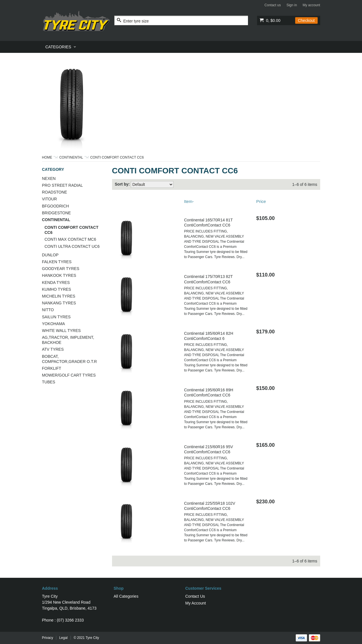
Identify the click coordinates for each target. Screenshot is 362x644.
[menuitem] (61, 47)
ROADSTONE (55, 192)
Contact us (273, 5)
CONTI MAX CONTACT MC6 (71, 239)
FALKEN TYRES (57, 262)
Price (261, 201)
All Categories (126, 596)
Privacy (48, 638)
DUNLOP (50, 255)
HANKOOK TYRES (59, 275)
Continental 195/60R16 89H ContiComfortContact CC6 (209, 392)
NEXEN (49, 178)
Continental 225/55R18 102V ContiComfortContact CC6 (210, 506)
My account (311, 5)
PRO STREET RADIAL (63, 185)
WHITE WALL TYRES (61, 331)
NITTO (48, 310)
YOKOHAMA (54, 324)
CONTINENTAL (71, 157)
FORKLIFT (52, 368)
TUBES (49, 382)
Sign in (292, 5)
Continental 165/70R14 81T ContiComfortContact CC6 (208, 223)
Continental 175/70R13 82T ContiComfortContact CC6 (208, 279)
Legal (63, 638)
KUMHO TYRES (57, 289)
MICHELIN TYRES (59, 296)
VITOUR (50, 199)
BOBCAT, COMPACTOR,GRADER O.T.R (70, 359)
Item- (189, 201)
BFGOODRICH (56, 206)
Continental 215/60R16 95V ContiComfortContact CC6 (208, 449)
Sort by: (122, 184)
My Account (196, 603)
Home (47, 157)
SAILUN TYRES (56, 317)
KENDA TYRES (56, 282)
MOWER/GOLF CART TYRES (69, 375)
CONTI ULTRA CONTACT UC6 (72, 246)
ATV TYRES (53, 349)
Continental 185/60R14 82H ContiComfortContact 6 (209, 336)
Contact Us (195, 596)
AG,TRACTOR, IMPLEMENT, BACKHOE (68, 340)
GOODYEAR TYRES (61, 269)
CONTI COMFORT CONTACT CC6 (72, 230)
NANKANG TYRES (59, 303)
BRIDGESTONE (57, 213)
